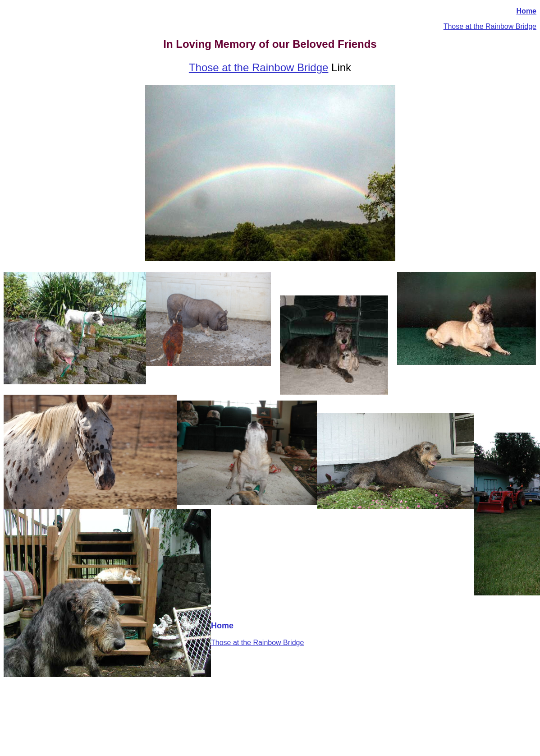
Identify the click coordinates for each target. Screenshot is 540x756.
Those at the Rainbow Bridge (490, 26)
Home (526, 11)
